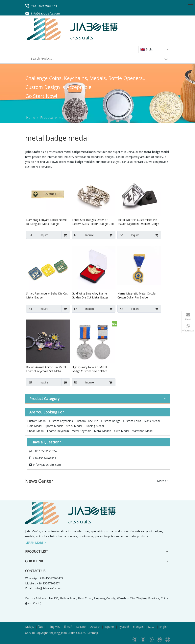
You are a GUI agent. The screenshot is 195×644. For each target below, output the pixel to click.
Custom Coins (132, 421)
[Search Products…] (96, 59)
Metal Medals (103, 431)
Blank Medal (152, 421)
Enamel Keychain (58, 431)
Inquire (37, 235)
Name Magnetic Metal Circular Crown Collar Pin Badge (137, 295)
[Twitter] (151, 639)
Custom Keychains (61, 421)
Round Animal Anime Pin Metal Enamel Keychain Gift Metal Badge (46, 369)
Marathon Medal (142, 431)
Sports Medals (54, 426)
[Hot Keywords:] (166, 59)
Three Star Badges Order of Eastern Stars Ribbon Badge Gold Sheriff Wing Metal (93, 222)
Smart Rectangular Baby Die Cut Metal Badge (47, 295)
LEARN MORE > (36, 543)
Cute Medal (122, 431)
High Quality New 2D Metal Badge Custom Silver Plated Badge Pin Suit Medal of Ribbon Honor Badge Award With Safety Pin (93, 369)
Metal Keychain (81, 431)
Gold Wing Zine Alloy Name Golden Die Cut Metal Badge (90, 295)
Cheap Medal (36, 431)
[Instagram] (167, 639)
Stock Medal (74, 426)
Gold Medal (35, 426)
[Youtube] (159, 639)
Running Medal (94, 426)
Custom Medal (37, 421)
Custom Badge (111, 421)
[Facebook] (135, 639)
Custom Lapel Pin (87, 421)
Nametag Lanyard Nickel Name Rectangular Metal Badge (46, 222)
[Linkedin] (143, 639)
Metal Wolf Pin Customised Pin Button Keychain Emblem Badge (138, 222)
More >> (163, 481)
